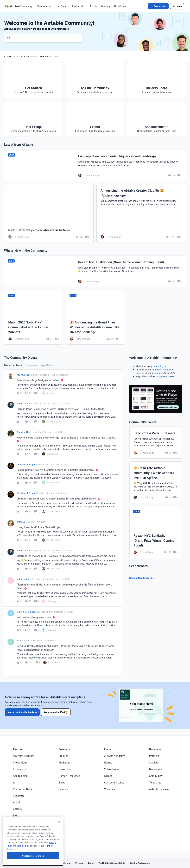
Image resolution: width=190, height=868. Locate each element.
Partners (154, 756)
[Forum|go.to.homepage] (19, 6)
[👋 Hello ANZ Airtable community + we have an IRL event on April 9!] (156, 482)
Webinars (110, 789)
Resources (155, 749)
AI (14, 783)
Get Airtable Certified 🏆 (56, 712)
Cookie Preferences (140, 863)
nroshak (21, 522)
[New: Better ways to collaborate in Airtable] (49, 213)
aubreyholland (24, 579)
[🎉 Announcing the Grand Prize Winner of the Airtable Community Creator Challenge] (95, 317)
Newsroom (19, 829)
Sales (62, 783)
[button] (158, 6)
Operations (65, 769)
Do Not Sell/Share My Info (112, 863)
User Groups (62, 6)
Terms (91, 863)
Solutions (64, 749)
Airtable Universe (159, 789)
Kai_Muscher (23, 375)
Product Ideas (79, 6)
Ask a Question (162, 376)
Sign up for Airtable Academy (22, 712)
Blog (16, 815)
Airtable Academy (114, 756)
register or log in (158, 366)
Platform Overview (24, 756)
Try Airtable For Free (24, 835)
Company (19, 796)
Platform (18, 749)
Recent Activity (13, 365)
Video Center (112, 769)
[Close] (59, 841)
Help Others (46, 365)
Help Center (120, 6)
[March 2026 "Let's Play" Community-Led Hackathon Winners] (34, 317)
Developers (155, 769)
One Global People (26, 464)
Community (156, 776)
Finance (63, 789)
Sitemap (66, 863)
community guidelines (163, 370)
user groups (158, 373)
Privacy (79, 863)
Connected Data (22, 789)
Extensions (19, 769)
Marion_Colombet (26, 612)
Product (63, 756)
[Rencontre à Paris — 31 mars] (156, 443)
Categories (31, 365)
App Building (20, 776)
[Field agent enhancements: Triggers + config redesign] (95, 165)
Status (17, 822)
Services (154, 763)
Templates (155, 783)
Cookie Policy (46, 855)
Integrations (20, 763)
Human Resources (69, 776)
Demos (108, 776)
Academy (106, 6)
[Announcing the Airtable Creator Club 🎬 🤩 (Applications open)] (141, 213)
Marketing (64, 763)
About (16, 802)
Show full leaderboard (142, 578)
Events (94, 6)
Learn (108, 749)
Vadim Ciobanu (24, 404)
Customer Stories (114, 783)
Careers (17, 809)
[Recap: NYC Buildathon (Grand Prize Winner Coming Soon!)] (95, 271)
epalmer (21, 641)
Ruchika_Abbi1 (24, 432)
